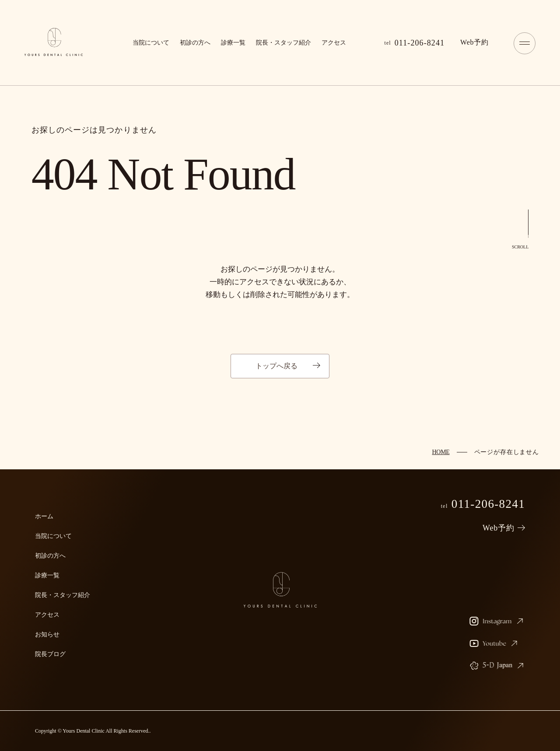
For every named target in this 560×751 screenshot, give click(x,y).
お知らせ (47, 634)
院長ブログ (50, 654)
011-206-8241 (415, 43)
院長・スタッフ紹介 (283, 43)
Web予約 (499, 528)
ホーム (44, 516)
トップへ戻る (276, 366)
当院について (151, 43)
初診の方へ (195, 43)
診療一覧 (233, 43)
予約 (474, 42)
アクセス (334, 43)
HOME (441, 452)
